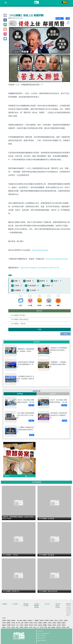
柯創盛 (50, 625)
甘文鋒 (9, 627)
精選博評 (53, 394)
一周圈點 (36, 620)
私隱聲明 (68, 606)
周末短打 (42, 620)
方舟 (17, 625)
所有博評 (58, 607)
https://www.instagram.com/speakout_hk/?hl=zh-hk (40, 268)
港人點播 (15, 604)
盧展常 (26, 627)
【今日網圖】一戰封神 (18, 324)
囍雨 (68, 627)
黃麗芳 (64, 625)
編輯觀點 (36, 606)
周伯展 (54, 623)
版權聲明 (68, 609)
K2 (38, 627)
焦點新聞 (5, 604)
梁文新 (42, 627)
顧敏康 (13, 620)
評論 (65, 334)
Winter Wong (33, 627)
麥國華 (9, 623)
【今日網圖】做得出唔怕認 (19, 319)
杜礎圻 (13, 627)
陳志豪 (53, 627)
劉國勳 (45, 625)
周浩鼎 (31, 623)
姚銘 (49, 627)
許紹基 (4, 623)
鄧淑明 (26, 625)
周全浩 (13, 625)
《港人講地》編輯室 (21, 620)
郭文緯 (13, 623)
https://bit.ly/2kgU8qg (40, 250)
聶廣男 (22, 627)
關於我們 (68, 604)
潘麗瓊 (59, 623)
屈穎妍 (4, 620)
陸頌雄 (59, 625)
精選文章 (59, 627)
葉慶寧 (64, 623)
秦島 (22, 623)
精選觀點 (20, 394)
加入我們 (68, 611)
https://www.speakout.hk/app (57, 259)
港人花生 (47, 604)
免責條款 (68, 607)
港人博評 (58, 604)
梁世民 (52, 620)
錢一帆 (18, 623)
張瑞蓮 (9, 620)
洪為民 (22, 625)
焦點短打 (30, 620)
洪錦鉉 (54, 625)
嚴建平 (4, 627)
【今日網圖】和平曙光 (18, 315)
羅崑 (46, 627)
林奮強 (64, 627)
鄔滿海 (40, 623)
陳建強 (4, 625)
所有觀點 (36, 607)
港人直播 (26, 606)
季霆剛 (45, 623)
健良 (17, 627)
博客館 (57, 606)
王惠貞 (50, 623)
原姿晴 (66, 620)
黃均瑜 (36, 625)
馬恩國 (9, 625)
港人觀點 (36, 604)
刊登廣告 (68, 614)
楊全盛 (31, 625)
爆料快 (68, 615)
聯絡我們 (68, 612)
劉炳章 (47, 620)
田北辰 (36, 623)
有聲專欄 (26, 604)
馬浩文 (56, 620)
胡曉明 (26, 623)
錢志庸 (40, 625)
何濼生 (61, 620)
